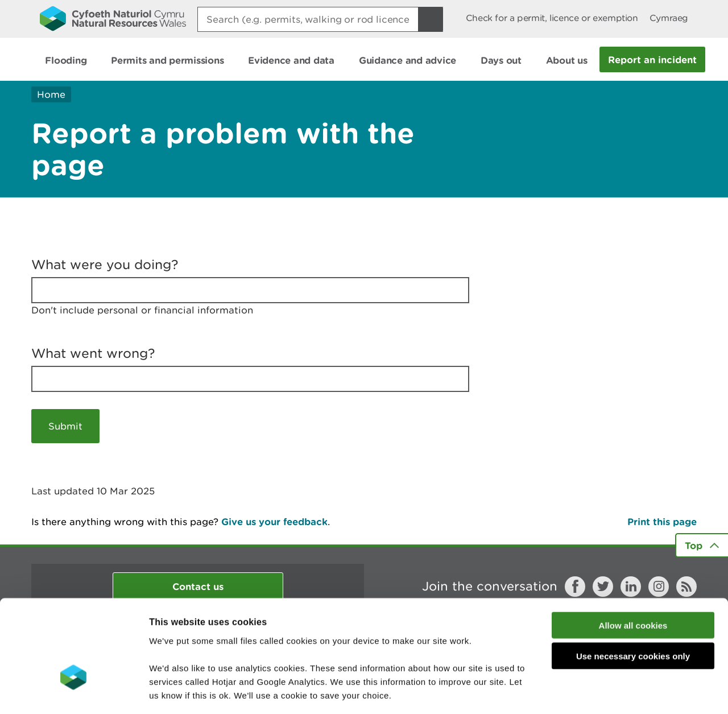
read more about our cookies (247, 645)
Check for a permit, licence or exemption (552, 18)
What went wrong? (93, 353)
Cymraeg (669, 18)
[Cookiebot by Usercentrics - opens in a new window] (73, 692)
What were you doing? (105, 265)
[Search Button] (431, 19)
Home (51, 94)
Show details (603, 692)
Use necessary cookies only (633, 579)
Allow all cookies (633, 548)
